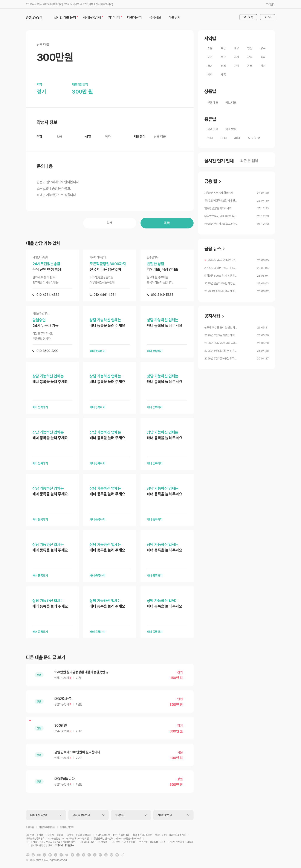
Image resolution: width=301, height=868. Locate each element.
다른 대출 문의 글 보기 (46, 657)
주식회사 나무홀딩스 (156, 843)
